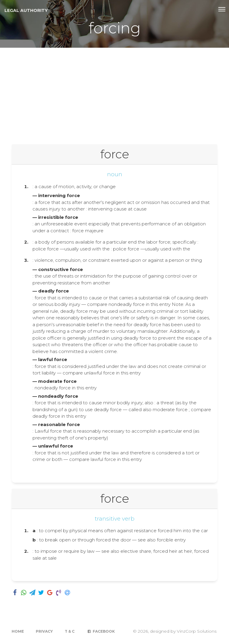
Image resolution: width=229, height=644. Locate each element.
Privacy (44, 631)
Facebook (101, 631)
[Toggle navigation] (222, 9)
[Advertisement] (114, 92)
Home (18, 631)
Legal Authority (26, 10)
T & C (70, 631)
